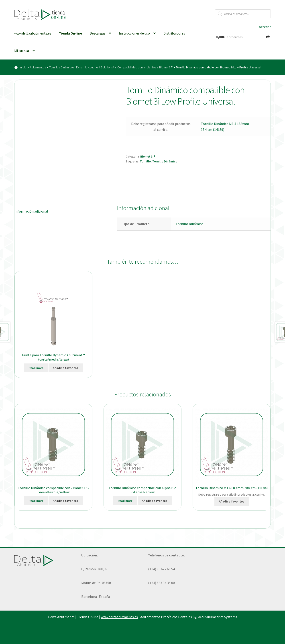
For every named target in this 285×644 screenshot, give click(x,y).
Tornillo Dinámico (165, 161)
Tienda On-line (70, 33)
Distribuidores (174, 33)
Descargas (98, 33)
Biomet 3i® (166, 67)
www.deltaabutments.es (33, 33)
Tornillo (145, 161)
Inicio (23, 67)
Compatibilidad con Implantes (137, 67)
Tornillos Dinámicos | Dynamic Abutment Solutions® (82, 67)
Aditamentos (38, 67)
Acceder (265, 27)
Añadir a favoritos (65, 368)
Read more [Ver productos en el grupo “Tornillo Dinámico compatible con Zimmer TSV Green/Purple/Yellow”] (36, 501)
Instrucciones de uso (134, 33)
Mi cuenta (22, 51)
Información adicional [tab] (31, 211)
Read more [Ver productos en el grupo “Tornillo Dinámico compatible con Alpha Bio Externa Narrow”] (125, 501)
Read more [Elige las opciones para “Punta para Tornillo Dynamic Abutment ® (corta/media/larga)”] (36, 368)
